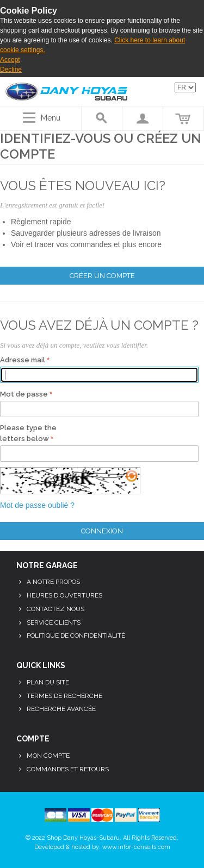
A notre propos (53, 582)
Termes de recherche (64, 696)
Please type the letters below (28, 433)
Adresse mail (23, 360)
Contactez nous (55, 609)
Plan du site (48, 682)
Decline (11, 70)
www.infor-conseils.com (136, 847)
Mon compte (48, 756)
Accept (10, 60)
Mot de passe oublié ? (37, 505)
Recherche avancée (61, 709)
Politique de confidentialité (76, 636)
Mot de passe (24, 394)
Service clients (54, 622)
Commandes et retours (68, 769)
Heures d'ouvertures (64, 595)
